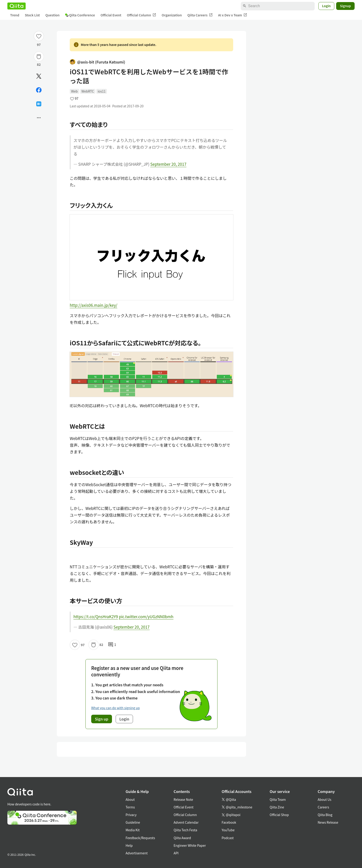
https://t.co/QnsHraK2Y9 (96, 616)
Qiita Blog (325, 815)
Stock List (32, 15)
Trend (15, 15)
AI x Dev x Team (233, 15)
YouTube (228, 830)
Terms (130, 807)
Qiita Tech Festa (185, 830)
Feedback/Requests (140, 838)
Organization (172, 15)
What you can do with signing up (115, 708)
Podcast (228, 838)
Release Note (183, 799)
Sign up (102, 719)
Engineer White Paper (190, 845)
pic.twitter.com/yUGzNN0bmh (146, 616)
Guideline (133, 822)
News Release (328, 822)
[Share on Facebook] (39, 90)
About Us (324, 799)
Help (129, 845)
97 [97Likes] (39, 45)
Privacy (131, 815)
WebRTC (88, 91)
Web (74, 91)
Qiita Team (278, 799)
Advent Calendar (186, 822)
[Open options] (39, 118)
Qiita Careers (200, 15)
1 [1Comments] (112, 645)
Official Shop (279, 815)
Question (53, 15)
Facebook (229, 822)
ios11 (102, 91)
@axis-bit (97, 62)
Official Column (142, 15)
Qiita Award (182, 838)
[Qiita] (17, 6)
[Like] (39, 36)
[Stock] (39, 57)
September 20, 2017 (168, 164)
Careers (323, 807)
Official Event (111, 15)
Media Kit (133, 830)
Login (326, 6)
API (176, 853)
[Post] (39, 76)
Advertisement (137, 853)
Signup (345, 6)
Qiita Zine (277, 807)
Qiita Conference (80, 15)
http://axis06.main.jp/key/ (94, 305)
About (130, 799)
